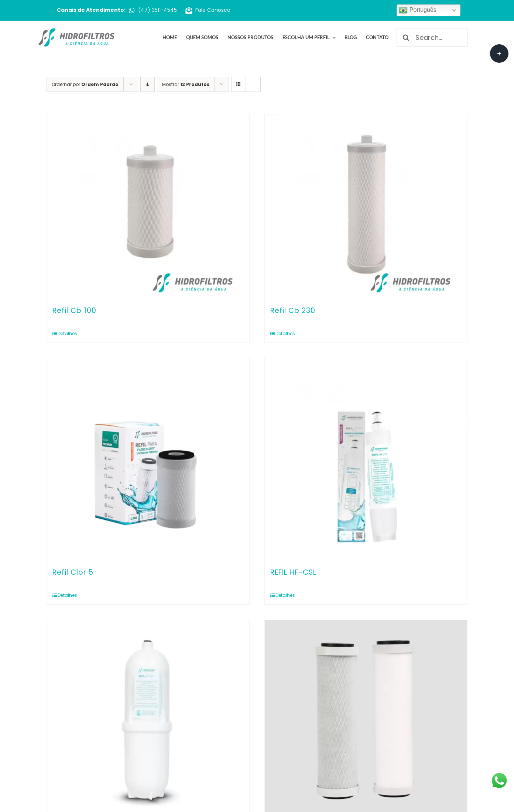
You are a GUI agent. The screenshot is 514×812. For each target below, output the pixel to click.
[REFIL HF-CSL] (366, 460)
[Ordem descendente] (148, 84)
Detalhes (67, 333)
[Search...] (432, 37)
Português (417, 10)
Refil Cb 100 (74, 311)
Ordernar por (85, 84)
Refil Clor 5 (73, 572)
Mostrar (186, 84)
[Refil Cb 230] (366, 207)
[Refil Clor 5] (148, 460)
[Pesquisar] (406, 37)
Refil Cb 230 (293, 311)
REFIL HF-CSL (293, 572)
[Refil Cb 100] (148, 207)
